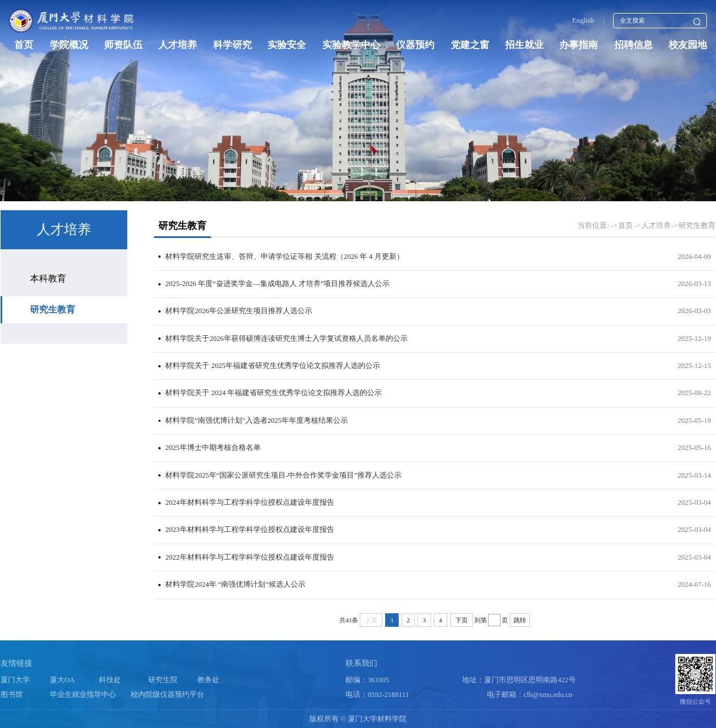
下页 (461, 620)
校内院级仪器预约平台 (167, 695)
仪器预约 (415, 45)
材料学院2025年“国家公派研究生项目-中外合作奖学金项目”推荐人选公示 (283, 475)
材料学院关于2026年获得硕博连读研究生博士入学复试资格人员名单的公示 (286, 339)
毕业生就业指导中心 (83, 695)
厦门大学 (15, 680)
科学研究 (232, 45)
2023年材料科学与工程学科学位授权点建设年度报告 (249, 530)
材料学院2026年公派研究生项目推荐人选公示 (238, 311)
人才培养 (178, 45)
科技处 (110, 680)
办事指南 (579, 45)
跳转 (520, 620)
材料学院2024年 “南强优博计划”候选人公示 (235, 584)
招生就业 (524, 45)
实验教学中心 (351, 45)
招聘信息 (633, 45)
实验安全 (287, 45)
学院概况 (69, 45)
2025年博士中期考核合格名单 (213, 448)
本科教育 (48, 278)
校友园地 (688, 45)
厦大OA (62, 680)
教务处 (208, 680)
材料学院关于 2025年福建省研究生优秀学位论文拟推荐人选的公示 (272, 366)
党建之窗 (470, 45)
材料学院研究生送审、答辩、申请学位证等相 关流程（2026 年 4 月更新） (284, 257)
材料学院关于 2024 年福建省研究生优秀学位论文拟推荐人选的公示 (273, 393)
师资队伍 (123, 45)
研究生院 (163, 680)
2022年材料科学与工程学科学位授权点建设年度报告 (249, 557)
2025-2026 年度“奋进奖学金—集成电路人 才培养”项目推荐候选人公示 (277, 284)
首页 (24, 45)
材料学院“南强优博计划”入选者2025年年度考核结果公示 (256, 421)
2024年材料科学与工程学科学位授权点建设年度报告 (249, 502)
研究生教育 (53, 309)
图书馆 (12, 695)
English (583, 20)
